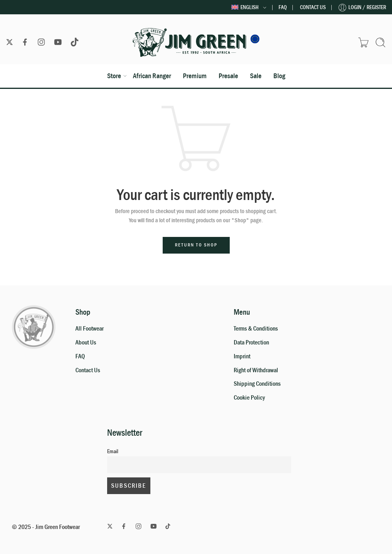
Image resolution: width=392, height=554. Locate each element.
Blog (279, 76)
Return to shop (196, 245)
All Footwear (89, 329)
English (245, 7)
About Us (86, 342)
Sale (256, 76)
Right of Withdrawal (256, 370)
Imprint (242, 356)
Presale (228, 76)
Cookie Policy (249, 398)
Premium (195, 76)
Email (113, 451)
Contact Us (313, 7)
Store (114, 76)
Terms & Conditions (256, 329)
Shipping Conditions (257, 384)
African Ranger (152, 76)
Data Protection (251, 342)
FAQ (283, 7)
